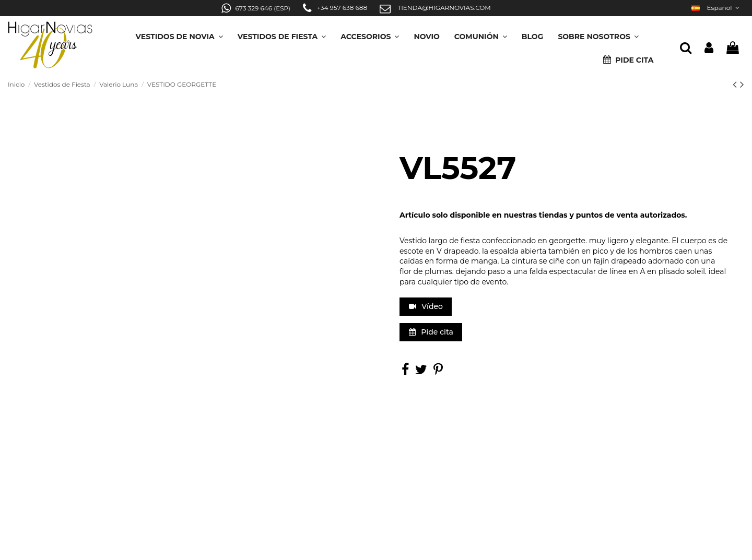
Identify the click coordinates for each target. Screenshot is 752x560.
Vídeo (426, 306)
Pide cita (431, 332)
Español (716, 8)
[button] (598, 33)
